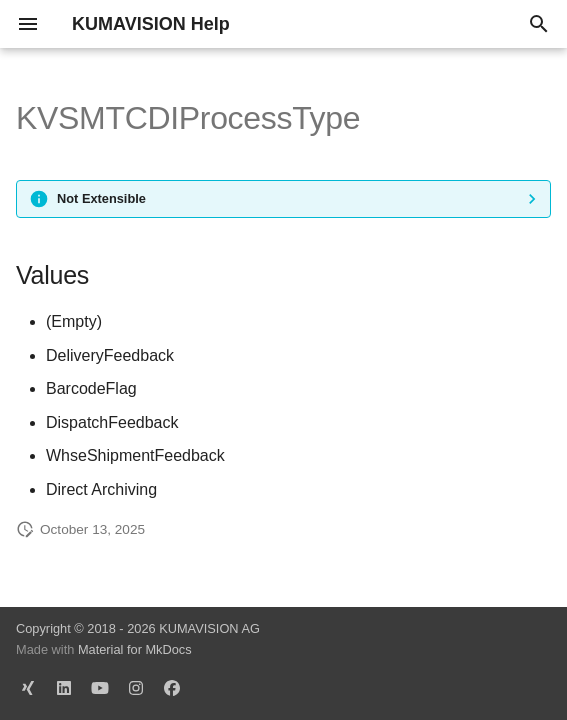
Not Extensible (101, 198)
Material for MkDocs (135, 649)
